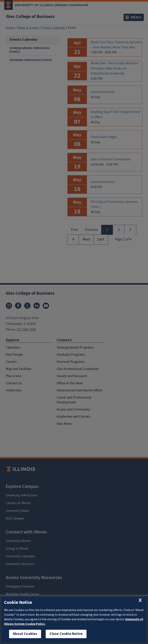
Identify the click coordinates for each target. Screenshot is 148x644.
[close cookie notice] (140, 600)
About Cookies (25, 634)
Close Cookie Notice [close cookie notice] (66, 634)
